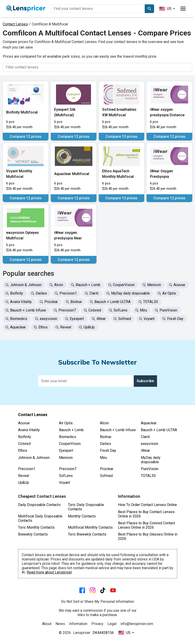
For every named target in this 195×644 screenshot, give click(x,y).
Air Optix (66, 423)
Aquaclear (149, 423)
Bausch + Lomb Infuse (118, 430)
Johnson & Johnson (34, 458)
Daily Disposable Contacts (39, 505)
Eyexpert (66, 451)
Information (78, 624)
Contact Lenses (15, 24)
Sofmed (106, 476)
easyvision (150, 444)
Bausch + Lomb (71, 430)
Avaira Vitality (29, 430)
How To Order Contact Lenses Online (147, 505)
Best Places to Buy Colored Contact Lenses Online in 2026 (147, 525)
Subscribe (145, 381)
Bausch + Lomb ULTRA (159, 430)
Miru (103, 458)
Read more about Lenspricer (49, 572)
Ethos (23, 451)
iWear (145, 451)
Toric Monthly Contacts (36, 527)
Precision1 (27, 469)
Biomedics (68, 437)
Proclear (107, 469)
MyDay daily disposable (151, 460)
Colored (24, 444)
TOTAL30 (148, 476)
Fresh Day (108, 451)
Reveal (24, 476)
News (60, 624)
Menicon (66, 458)
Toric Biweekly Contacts (87, 534)
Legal (112, 624)
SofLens (66, 476)
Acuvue (24, 423)
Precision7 (68, 469)
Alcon (104, 423)
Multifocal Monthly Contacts (90, 527)
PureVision (150, 469)
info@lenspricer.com (137, 624)
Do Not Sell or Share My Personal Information (97, 602)
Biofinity (25, 437)
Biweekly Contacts (33, 534)
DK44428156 (103, 633)
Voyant (64, 483)
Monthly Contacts (82, 516)
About (47, 624)
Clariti (145, 437)
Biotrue (106, 437)
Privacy (97, 624)
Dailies (106, 444)
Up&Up (24, 483)
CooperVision (70, 444)
